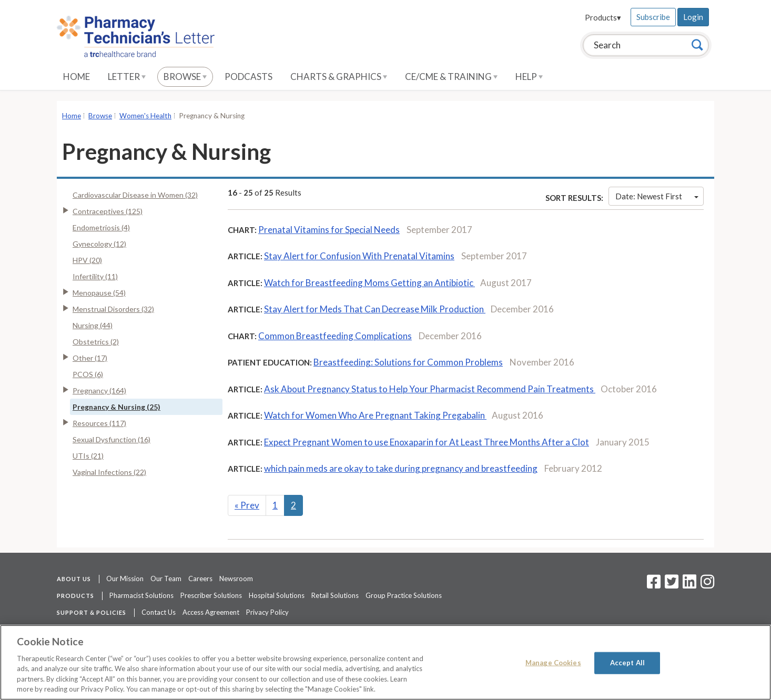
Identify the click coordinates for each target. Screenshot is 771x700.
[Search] (697, 45)
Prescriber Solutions (211, 595)
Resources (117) (99, 423)
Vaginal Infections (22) (109, 472)
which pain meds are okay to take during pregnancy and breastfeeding (401, 468)
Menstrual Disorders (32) (113, 309)
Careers (200, 579)
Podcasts (248, 77)
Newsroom (236, 579)
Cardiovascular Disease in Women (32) (135, 195)
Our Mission (125, 579)
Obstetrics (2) (96, 342)
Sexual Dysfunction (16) (111, 439)
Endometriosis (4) (101, 227)
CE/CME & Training (451, 77)
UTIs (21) (88, 456)
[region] (385, 662)
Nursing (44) (93, 325)
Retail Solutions (335, 595)
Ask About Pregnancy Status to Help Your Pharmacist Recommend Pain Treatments (430, 389)
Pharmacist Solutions (141, 595)
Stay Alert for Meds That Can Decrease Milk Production (375, 309)
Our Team (166, 579)
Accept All (627, 663)
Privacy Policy (267, 612)
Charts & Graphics (339, 77)
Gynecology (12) (99, 244)
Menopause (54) (99, 293)
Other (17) (90, 358)
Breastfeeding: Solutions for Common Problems (408, 362)
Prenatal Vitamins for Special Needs (329, 230)
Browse (185, 77)
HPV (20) (87, 260)
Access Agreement (211, 612)
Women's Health (145, 116)
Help (529, 77)
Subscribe (653, 17)
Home (77, 77)
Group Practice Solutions (404, 595)
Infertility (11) (95, 276)
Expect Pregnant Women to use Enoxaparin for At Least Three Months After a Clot (427, 442)
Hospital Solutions (277, 595)
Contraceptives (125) (108, 211)
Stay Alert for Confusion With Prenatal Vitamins (359, 256)
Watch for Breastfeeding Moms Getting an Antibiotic (369, 283)
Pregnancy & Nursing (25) (116, 407)
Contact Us (159, 612)
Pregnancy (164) (99, 390)
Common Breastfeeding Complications (335, 336)
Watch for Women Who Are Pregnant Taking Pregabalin (375, 415)
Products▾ (603, 17)
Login (693, 17)
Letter (127, 77)
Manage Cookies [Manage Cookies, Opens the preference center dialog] (553, 663)
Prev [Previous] (247, 505)
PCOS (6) (88, 374)
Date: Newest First (657, 196)
